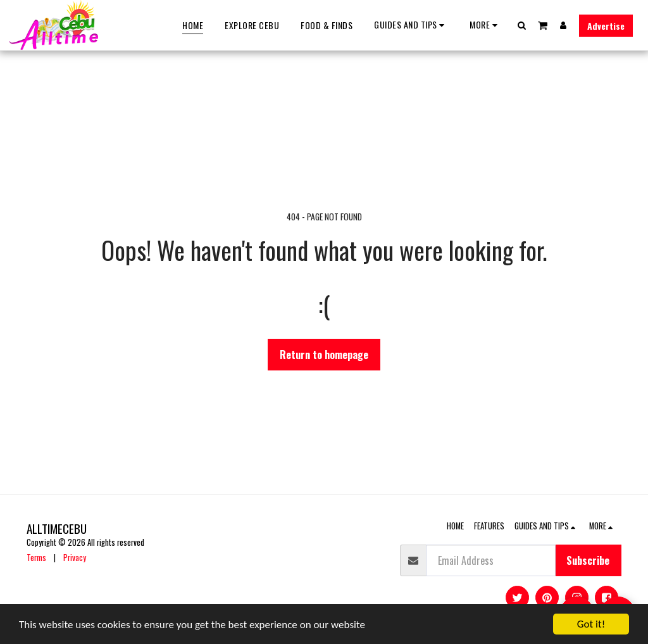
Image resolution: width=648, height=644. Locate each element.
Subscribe (588, 560)
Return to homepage (324, 355)
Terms (36, 558)
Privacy (75, 558)
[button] (411, 25)
